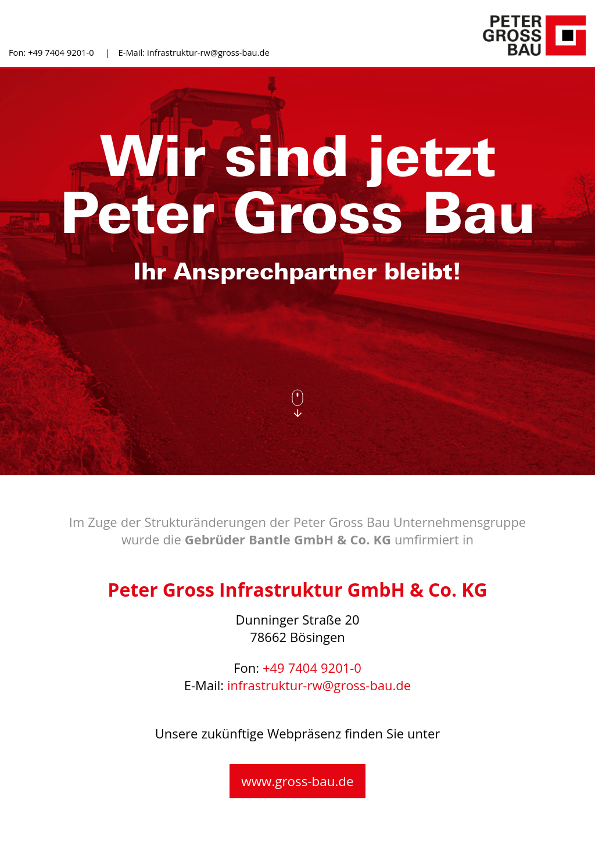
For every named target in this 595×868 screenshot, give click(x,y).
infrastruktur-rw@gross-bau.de (208, 53)
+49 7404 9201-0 (61, 53)
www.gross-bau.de (297, 782)
